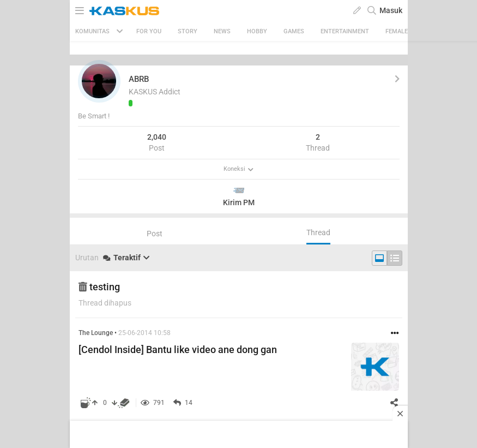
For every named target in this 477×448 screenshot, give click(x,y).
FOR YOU (149, 31)
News (222, 31)
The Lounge (96, 333)
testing (99, 287)
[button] (99, 81)
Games (294, 31)
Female (397, 31)
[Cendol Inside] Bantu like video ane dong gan (178, 350)
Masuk (391, 10)
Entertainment (345, 31)
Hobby (257, 31)
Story (188, 31)
